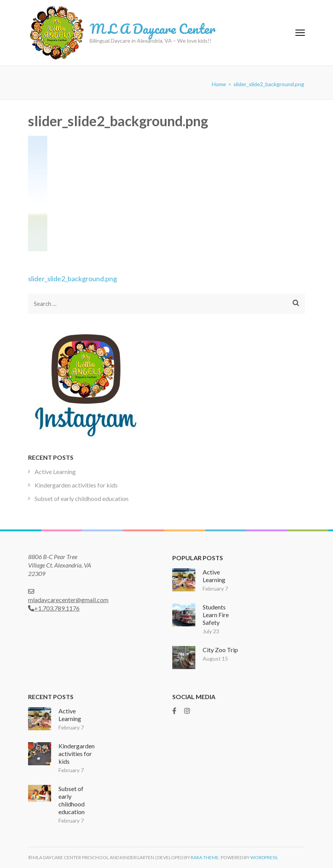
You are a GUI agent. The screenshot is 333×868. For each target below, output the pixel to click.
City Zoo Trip (220, 650)
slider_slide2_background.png (72, 279)
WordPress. (264, 857)
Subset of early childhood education (82, 498)
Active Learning (55, 472)
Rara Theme (205, 857)
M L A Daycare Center (152, 28)
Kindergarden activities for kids (76, 485)
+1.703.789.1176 (54, 608)
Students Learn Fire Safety (216, 615)
